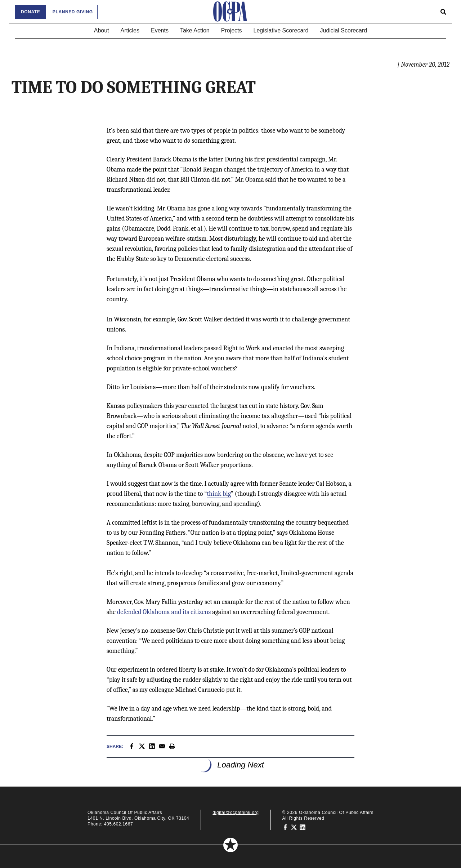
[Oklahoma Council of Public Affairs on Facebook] (285, 827)
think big (219, 494)
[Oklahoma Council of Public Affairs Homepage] (230, 12)
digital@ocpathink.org (236, 813)
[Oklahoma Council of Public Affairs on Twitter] (294, 827)
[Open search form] (443, 12)
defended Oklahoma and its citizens (164, 612)
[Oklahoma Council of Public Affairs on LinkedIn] (303, 827)
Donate (30, 12)
